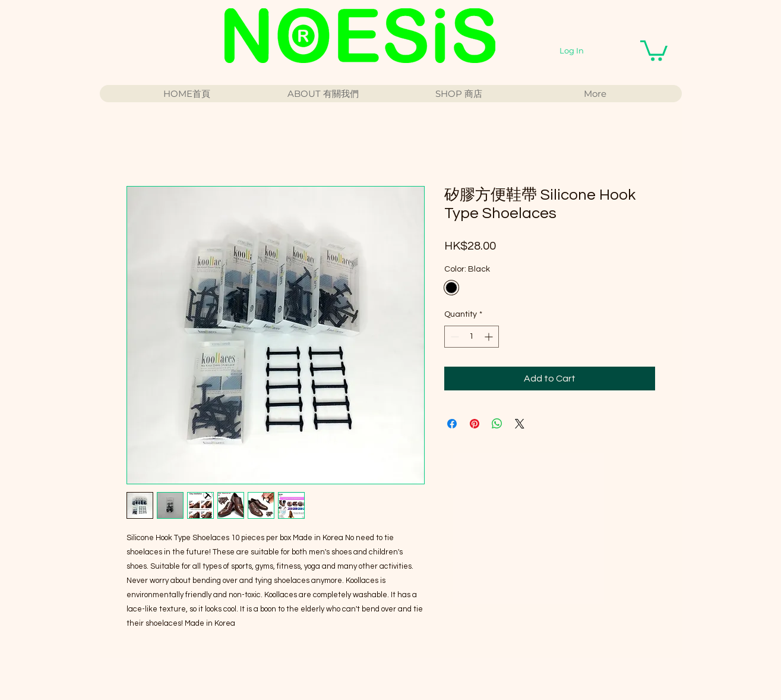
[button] (654, 50)
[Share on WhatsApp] (497, 424)
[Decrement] (453, 337)
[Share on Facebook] (452, 424)
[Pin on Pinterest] (475, 424)
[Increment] (490, 337)
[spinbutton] (472, 337)
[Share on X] (520, 424)
